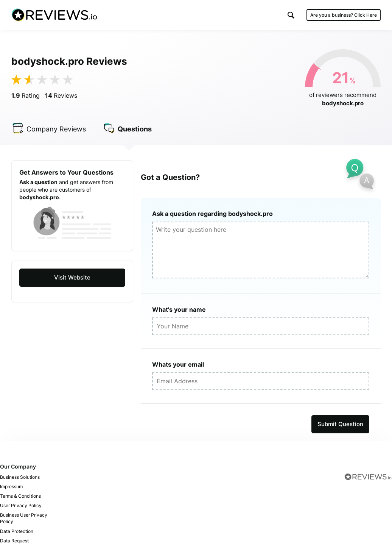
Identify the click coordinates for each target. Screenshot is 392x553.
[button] (291, 15)
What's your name (179, 309)
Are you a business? (344, 15)
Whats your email (178, 364)
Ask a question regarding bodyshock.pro (212, 214)
